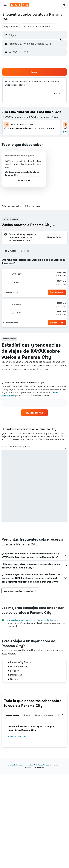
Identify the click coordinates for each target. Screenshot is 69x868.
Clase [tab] (27, 715)
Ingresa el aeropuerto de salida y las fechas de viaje (30, 620)
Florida (55, 765)
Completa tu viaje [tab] (44, 715)
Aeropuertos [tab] (13, 715)
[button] (5, 5)
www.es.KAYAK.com (15, 765)
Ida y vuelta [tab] (10, 251)
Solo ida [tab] (25, 251)
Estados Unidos (43, 765)
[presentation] (27, 84)
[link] (35, 413)
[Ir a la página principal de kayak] (20, 5)
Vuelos (30, 765)
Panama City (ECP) (17, 736)
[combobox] (11, 26)
